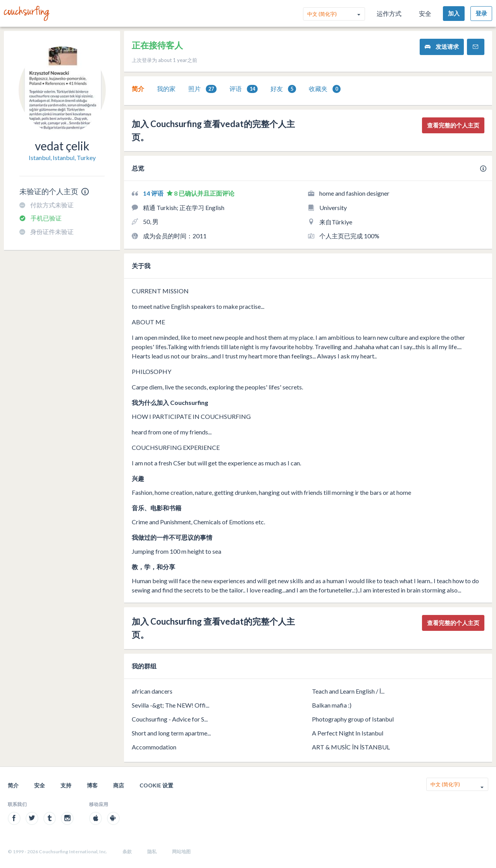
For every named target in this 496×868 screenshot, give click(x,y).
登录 (481, 13)
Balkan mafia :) (332, 705)
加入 (454, 13)
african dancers (152, 691)
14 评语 (154, 193)
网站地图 (181, 852)
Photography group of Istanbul (353, 719)
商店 (119, 785)
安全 (425, 13)
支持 (66, 785)
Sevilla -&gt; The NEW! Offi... (170, 705)
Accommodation (154, 747)
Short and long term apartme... (171, 733)
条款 (127, 852)
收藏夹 (325, 89)
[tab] (138, 89)
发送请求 (442, 47)
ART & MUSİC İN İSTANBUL (351, 747)
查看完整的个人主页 (453, 125)
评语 (244, 89)
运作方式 (389, 13)
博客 (92, 785)
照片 (202, 89)
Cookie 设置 (156, 785)
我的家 (166, 89)
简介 (138, 89)
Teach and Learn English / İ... (348, 691)
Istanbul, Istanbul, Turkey (62, 158)
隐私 (152, 852)
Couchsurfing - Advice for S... (170, 719)
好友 (283, 89)
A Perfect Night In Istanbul (348, 733)
